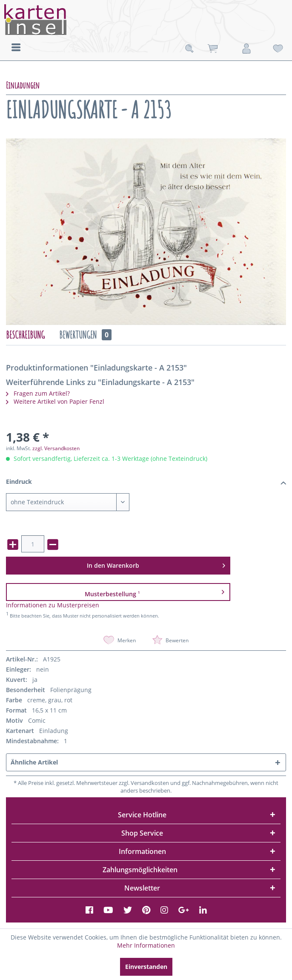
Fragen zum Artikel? (38, 393)
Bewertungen (85, 335)
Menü (16, 47)
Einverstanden (146, 967)
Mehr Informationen (146, 945)
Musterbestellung (154, 592)
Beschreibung (25, 335)
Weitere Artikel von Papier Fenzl (55, 401)
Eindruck (146, 482)
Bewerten (170, 640)
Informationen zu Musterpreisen (53, 605)
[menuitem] (16, 47)
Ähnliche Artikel (34, 762)
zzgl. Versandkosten (56, 448)
